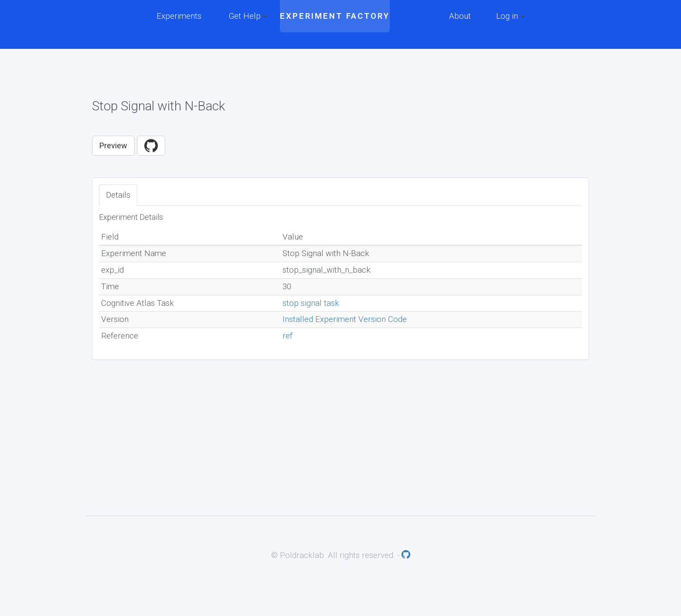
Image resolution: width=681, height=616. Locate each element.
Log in (510, 16)
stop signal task (311, 303)
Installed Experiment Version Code (345, 319)
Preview (113, 145)
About (460, 16)
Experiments (179, 16)
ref (288, 336)
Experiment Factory (335, 16)
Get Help (248, 16)
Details (118, 195)
